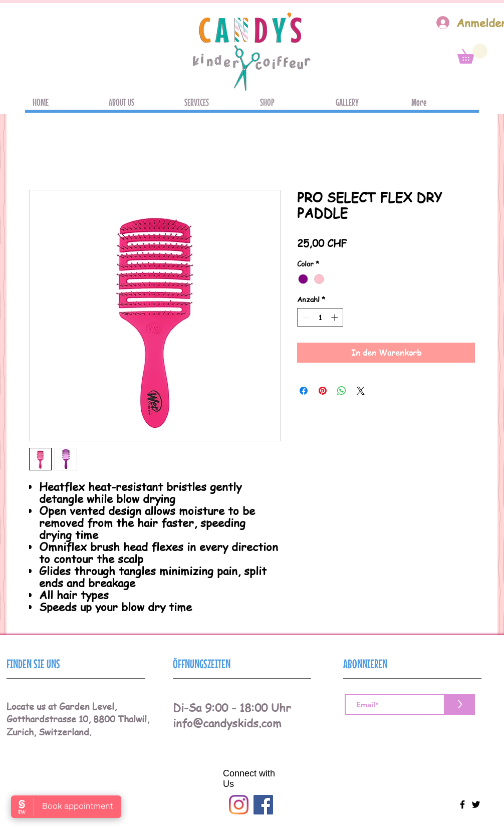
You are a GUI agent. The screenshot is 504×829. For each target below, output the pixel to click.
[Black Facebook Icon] (462, 804)
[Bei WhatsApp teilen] (342, 391)
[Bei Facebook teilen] (304, 391)
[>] (460, 704)
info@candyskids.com (227, 723)
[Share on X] (361, 391)
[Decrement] (305, 317)
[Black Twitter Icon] (476, 804)
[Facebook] (263, 805)
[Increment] (335, 317)
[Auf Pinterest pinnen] (323, 391)
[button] (472, 54)
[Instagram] (239, 805)
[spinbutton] (320, 317)
